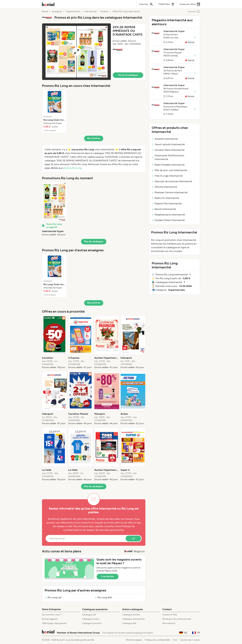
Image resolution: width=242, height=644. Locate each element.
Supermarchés (73, 12)
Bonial (45, 12)
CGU (175, 640)
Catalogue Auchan (131, 615)
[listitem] (54, 111)
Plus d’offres (94, 138)
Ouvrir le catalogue (128, 75)
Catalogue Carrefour (92, 623)
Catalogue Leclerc (91, 619)
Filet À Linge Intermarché (167, 176)
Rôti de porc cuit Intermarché (169, 170)
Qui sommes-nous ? (52, 615)
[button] (94, 52)
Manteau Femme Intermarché (170, 192)
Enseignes (57, 12)
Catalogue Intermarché (133, 619)
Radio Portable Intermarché (168, 165)
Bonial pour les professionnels (177, 619)
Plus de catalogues (94, 242)
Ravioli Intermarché (164, 209)
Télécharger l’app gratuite (54, 623)
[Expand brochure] (76, 52)
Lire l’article (108, 576)
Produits (104, 12)
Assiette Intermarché (165, 139)
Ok (133, 538)
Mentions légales (134, 640)
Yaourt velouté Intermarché (168, 144)
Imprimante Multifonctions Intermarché (168, 157)
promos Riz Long (72, 168)
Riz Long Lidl (53, 597)
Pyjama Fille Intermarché (167, 204)
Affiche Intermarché (164, 187)
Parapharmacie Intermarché (168, 215)
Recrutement (169, 623)
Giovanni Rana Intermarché (168, 150)
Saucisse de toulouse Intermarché (172, 181)
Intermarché (90, 12)
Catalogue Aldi (129, 623)
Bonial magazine (50, 619)
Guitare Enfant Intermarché (168, 220)
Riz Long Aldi (103, 597)
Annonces (194, 12)
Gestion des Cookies (190, 640)
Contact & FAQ (170, 615)
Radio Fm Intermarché (165, 198)
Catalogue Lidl (89, 615)
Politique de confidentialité (157, 640)
